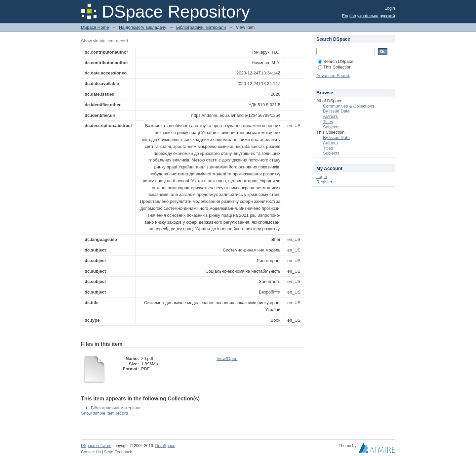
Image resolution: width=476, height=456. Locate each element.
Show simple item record (104, 41)
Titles (328, 122)
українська (368, 16)
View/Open (227, 359)
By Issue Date (336, 111)
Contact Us (91, 452)
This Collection (335, 67)
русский (387, 16)
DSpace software (96, 446)
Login (390, 8)
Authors (330, 116)
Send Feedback (118, 452)
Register (324, 182)
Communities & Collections (349, 106)
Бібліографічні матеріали (201, 27)
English (349, 16)
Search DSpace (336, 61)
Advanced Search (333, 76)
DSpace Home (95, 27)
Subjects (331, 127)
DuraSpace (165, 446)
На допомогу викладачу (143, 27)
